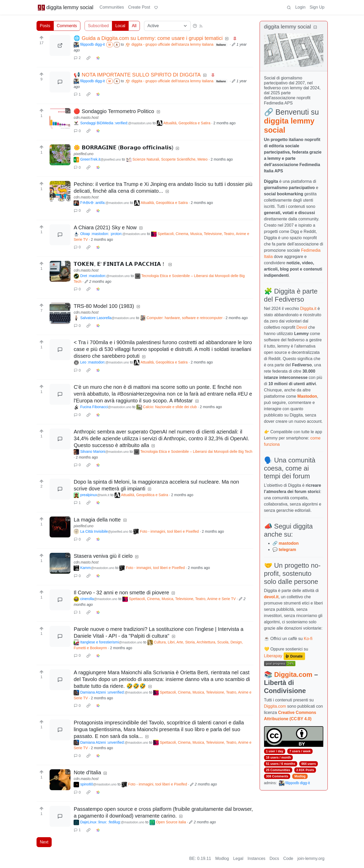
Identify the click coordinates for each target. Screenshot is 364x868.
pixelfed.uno (83, 154)
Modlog (300, 776)
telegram (287, 550)
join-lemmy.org (311, 858)
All (134, 26)
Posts (45, 26)
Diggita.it (308, 309)
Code (288, 858)
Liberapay (273, 656)
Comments (67, 26)
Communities (112, 7)
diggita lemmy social (65, 7)
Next (44, 842)
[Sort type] (167, 26)
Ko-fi (308, 639)
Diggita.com (293, 675)
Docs (274, 858)
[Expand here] (60, 119)
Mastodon (307, 396)
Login (300, 7)
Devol (302, 327)
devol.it (271, 597)
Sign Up (317, 7)
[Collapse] (315, 27)
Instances (256, 858)
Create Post (139, 7)
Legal (238, 858)
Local (120, 26)
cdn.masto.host (86, 118)
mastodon (289, 543)
